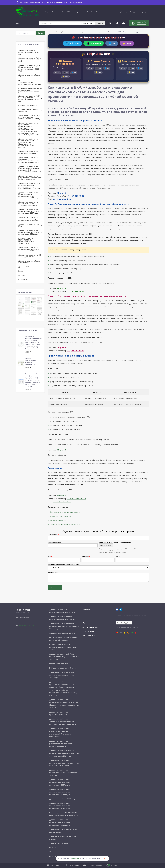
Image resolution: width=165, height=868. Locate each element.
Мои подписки (89, 636)
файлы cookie (74, 858)
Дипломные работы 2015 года (29, 226)
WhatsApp (94, 43)
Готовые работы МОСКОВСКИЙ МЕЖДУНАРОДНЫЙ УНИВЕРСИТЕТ (26, 241)
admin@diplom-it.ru (62, 199)
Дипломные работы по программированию (28, 152)
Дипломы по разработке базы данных (29, 262)
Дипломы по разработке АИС (29, 76)
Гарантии (56, 12)
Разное (22, 271)
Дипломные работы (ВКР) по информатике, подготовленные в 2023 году (29, 68)
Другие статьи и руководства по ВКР (67, 524)
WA (66, 73)
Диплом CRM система (28, 267)
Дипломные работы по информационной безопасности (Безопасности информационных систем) (28, 143)
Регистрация (142, 12)
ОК (105, 858)
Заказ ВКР (66, 12)
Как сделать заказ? (80, 12)
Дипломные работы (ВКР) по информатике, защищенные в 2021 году (29, 117)
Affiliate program (90, 627)
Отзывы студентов (58, 520)
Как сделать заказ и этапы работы (66, 512)
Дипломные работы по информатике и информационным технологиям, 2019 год (28, 195)
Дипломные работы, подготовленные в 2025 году (29, 52)
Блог (84, 614)
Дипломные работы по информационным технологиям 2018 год (28, 204)
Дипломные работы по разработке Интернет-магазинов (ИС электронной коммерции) (30, 169)
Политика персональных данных (127, 628)
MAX (127, 43)
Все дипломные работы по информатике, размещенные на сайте (30, 90)
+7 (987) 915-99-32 (76, 196)
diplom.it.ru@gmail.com (27, 626)
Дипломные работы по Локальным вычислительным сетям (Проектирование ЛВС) (29, 160)
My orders (87, 623)
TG (57, 73)
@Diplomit (61, 193)
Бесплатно (23, 279)
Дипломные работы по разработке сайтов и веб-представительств (30, 178)
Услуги (47, 12)
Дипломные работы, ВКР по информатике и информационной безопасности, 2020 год (29, 186)
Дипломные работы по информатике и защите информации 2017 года (29, 211)
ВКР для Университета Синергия (28, 110)
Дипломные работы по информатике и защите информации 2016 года (29, 219)
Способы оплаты (98, 12)
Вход (132, 12)
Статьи (22, 275)
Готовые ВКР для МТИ (28, 105)
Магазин (86, 610)
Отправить (55, 588)
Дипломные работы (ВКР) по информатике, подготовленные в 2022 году (29, 99)
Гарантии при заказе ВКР (61, 516)
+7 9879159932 (23, 610)
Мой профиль (88, 631)
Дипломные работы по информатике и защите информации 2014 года (29, 232)
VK (112, 43)
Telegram (72, 43)
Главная (51, 32)
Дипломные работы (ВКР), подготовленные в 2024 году (30, 60)
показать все (23, 318)
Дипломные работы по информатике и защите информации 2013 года (29, 249)
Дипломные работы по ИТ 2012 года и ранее (30, 256)
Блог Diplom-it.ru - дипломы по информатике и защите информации (81, 32)
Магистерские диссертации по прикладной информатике (30, 83)
